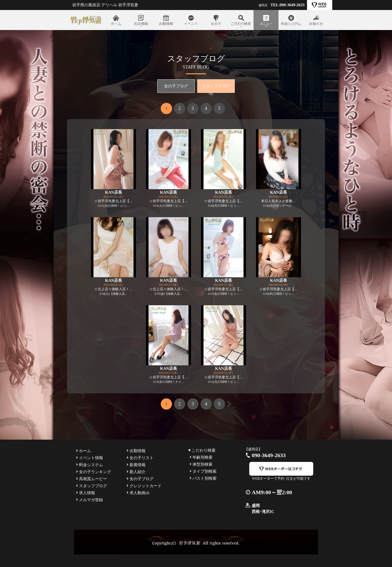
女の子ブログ (176, 86)
